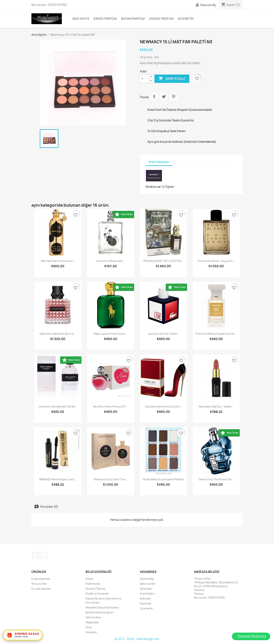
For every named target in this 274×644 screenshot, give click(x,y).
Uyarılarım (146, 608)
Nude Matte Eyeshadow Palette (163, 479)
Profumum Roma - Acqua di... (216, 261)
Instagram (44, 555)
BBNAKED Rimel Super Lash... (58, 479)
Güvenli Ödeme (96, 589)
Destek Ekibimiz (252, 636)
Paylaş (154, 97)
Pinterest (174, 97)
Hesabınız (148, 572)
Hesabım (91, 632)
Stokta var (153, 187)
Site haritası (93, 617)
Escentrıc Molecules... (111, 261)
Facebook (36, 555)
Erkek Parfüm (105, 19)
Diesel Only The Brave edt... (216, 479)
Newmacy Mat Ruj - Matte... (216, 406)
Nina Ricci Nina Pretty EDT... (111, 406)
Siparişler (146, 589)
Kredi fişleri (147, 594)
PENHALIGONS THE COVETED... (163, 261)
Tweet (164, 97)
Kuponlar (146, 603)
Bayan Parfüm (133, 19)
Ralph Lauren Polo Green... (111, 334)
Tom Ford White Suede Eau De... (216, 334)
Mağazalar (92, 622)
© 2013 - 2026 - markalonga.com (137, 639)
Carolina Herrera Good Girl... (163, 406)
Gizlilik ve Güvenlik (97, 594)
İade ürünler (148, 584)
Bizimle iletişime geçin (100, 612)
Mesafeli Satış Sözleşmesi (102, 607)
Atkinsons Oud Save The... (111, 479)
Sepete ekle (172, 79)
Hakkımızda (93, 584)
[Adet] (144, 79)
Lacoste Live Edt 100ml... (163, 334)
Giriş (89, 627)
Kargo (90, 579)
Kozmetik (186, 19)
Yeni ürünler (39, 584)
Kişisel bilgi (147, 579)
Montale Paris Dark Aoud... (58, 261)
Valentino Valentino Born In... (58, 334)
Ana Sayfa (81, 19)
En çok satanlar (41, 589)
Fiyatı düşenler (41, 579)
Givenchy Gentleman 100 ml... (58, 406)
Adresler (145, 598)
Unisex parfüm (161, 19)
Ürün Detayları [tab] (159, 162)
